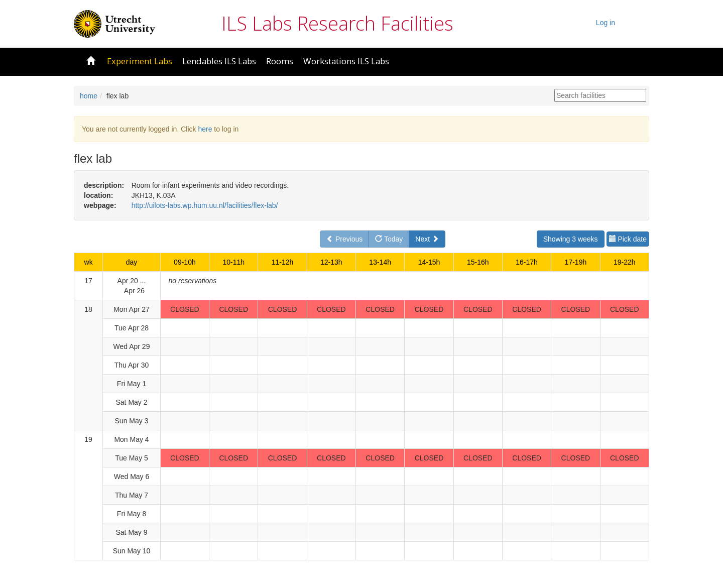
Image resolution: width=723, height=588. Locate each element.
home (89, 96)
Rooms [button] (280, 61)
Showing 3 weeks (571, 239)
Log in (606, 23)
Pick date (628, 239)
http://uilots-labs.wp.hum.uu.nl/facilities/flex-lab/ (205, 205)
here (205, 129)
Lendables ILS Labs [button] (219, 61)
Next (427, 239)
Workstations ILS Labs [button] (346, 61)
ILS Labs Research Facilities (337, 23)
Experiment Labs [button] (140, 61)
